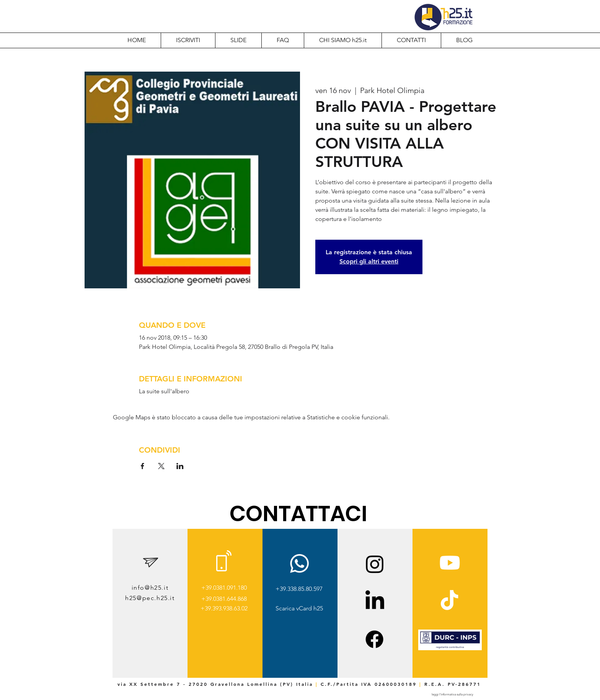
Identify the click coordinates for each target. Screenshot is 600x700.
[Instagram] (375, 564)
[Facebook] (374, 639)
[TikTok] (449, 601)
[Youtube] (450, 563)
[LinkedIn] (375, 601)
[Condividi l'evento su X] (161, 466)
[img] (450, 649)
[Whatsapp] (299, 563)
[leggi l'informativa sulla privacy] (452, 694)
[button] (343, 40)
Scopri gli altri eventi (369, 261)
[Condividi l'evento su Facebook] (143, 466)
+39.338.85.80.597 (299, 589)
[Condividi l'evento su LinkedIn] (180, 466)
